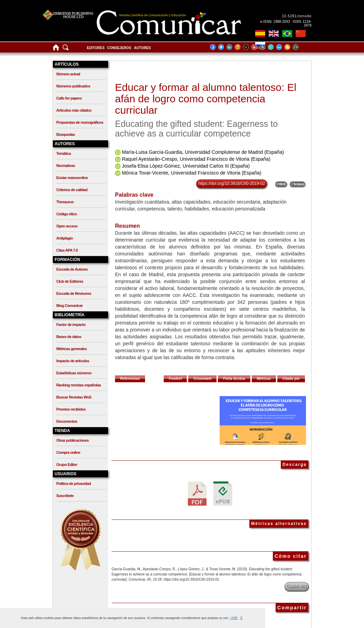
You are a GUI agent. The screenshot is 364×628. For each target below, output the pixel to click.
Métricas (264, 379)
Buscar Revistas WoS (74, 397)
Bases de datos (69, 337)
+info (234, 618)
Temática (64, 153)
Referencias (130, 379)
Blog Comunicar (70, 306)
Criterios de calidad (72, 190)
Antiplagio (65, 238)
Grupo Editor (67, 465)
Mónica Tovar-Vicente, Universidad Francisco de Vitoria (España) (192, 173)
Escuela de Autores (72, 269)
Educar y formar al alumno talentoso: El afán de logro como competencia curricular (206, 99)
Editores (96, 48)
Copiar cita (296, 586)
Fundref (175, 379)
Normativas (66, 166)
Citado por (291, 379)
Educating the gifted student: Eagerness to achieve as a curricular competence (196, 129)
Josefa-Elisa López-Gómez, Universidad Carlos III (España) (186, 166)
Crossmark (202, 379)
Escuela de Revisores (74, 293)
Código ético (66, 214)
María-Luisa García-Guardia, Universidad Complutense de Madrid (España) (203, 152)
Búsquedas (66, 134)
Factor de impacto (71, 325)
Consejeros (119, 48)
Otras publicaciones (73, 440)
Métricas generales (71, 349)
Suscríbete (65, 496)
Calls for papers (69, 98)
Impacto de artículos (73, 361)
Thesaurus (65, 202)
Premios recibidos (71, 409)
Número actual (68, 74)
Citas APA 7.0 (67, 250)
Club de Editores (70, 281)
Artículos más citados (74, 110)
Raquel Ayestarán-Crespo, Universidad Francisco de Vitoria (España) (196, 159)
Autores (142, 48)
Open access (67, 226)
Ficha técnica (234, 379)
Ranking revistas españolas (79, 385)
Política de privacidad (74, 484)
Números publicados (73, 86)
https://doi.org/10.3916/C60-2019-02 (232, 184)
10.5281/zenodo (297, 16)
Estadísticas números (74, 373)
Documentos (67, 421)
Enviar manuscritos (72, 178)
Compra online (68, 452)
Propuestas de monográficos (80, 122)
